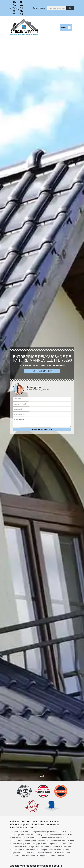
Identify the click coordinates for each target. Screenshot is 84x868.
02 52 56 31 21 (12, 8)
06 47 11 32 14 (19, 8)
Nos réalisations (42, 371)
